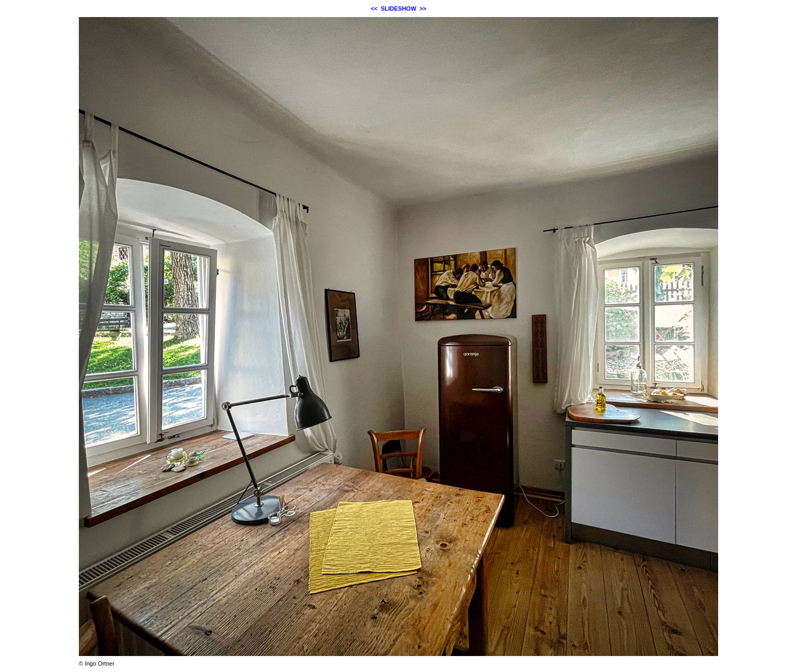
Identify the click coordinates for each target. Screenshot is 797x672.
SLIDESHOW (399, 9)
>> (423, 9)
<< (374, 9)
